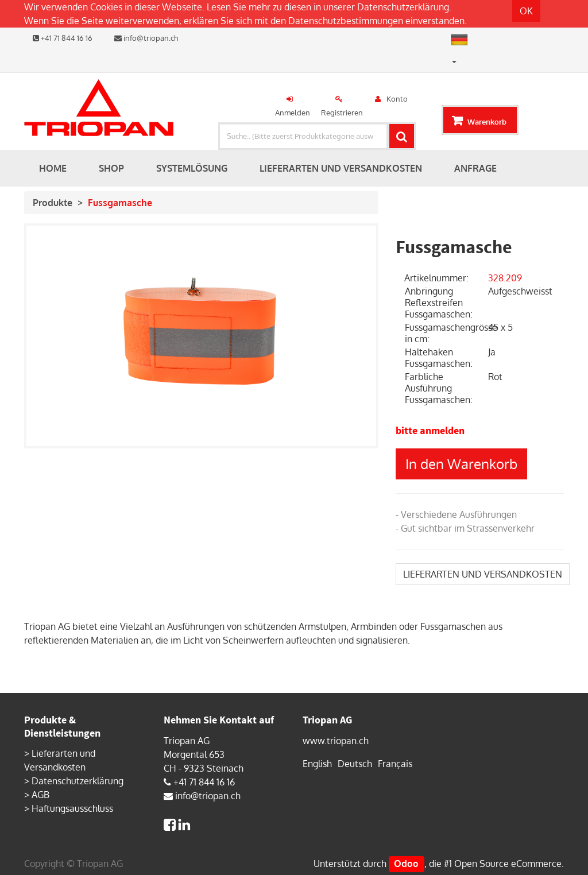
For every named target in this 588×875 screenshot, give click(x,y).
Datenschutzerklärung (403, 7)
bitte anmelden (430, 430)
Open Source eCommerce (508, 864)
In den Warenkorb (461, 464)
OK (526, 11)
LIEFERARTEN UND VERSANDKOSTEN (483, 574)
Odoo (406, 864)
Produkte (53, 203)
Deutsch (355, 764)
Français (395, 764)
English (317, 764)
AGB (40, 795)
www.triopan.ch (336, 741)
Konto (397, 99)
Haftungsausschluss (72, 808)
